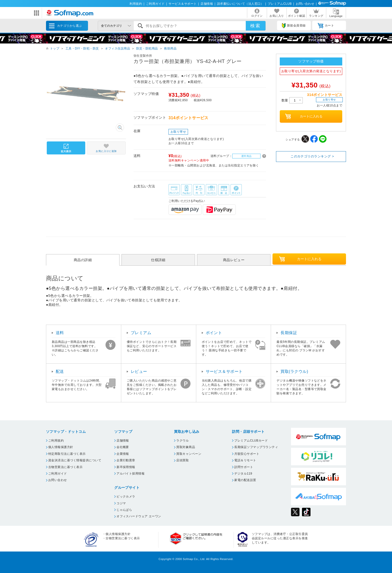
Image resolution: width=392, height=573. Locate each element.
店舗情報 (207, 4)
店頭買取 (182, 460)
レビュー (139, 371)
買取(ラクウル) (294, 371)
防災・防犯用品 (147, 48)
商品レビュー (234, 260)
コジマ (121, 503)
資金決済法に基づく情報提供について (75, 460)
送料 (60, 333)
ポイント (214, 333)
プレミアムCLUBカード (251, 441)
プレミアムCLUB (280, 4)
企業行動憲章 (126, 460)
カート (326, 26)
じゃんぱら (124, 510)
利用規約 (136, 4)
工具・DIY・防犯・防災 (82, 48)
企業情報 (123, 454)
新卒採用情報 (126, 467)
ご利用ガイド (155, 4)
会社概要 (123, 447)
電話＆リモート (245, 460)
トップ (55, 48)
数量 (292, 100)
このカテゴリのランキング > (312, 156)
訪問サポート (244, 467)
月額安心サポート (247, 454)
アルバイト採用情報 (130, 474)
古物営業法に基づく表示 (65, 467)
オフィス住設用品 (117, 48)
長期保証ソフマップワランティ (256, 447)
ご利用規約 (56, 441)
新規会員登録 (294, 26)
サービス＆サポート (182, 4)
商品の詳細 (83, 260)
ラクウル (182, 441)
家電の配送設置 (245, 480)
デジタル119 (243, 474)
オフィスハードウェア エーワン (139, 516)
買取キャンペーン (189, 454)
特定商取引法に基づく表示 (67, 454)
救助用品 (170, 48)
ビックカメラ (126, 497)
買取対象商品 (186, 447)
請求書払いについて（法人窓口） (240, 4)
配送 (60, 371)
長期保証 (289, 333)
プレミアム (141, 333)
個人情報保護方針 (61, 447)
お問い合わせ (305, 4)
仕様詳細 (158, 260)
